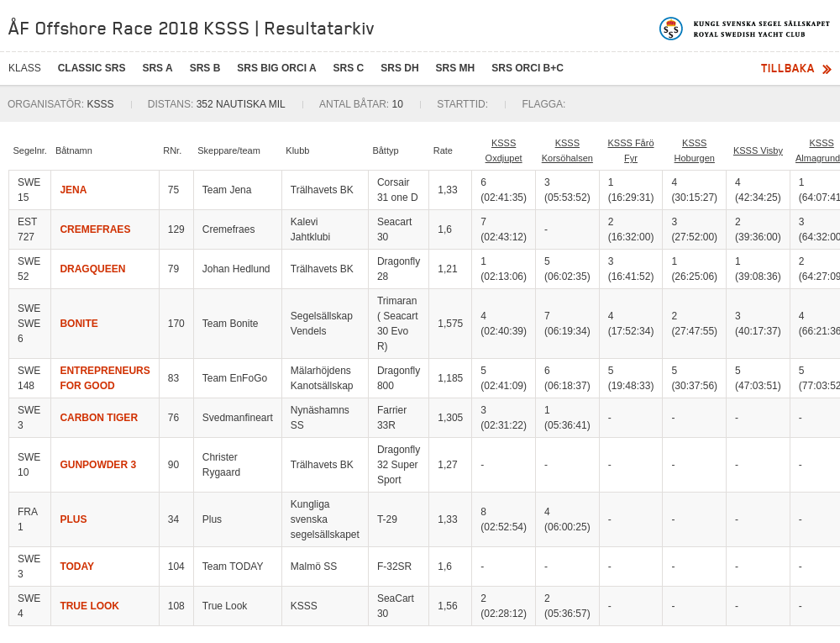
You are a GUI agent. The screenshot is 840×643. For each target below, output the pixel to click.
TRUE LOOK (89, 606)
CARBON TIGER (99, 418)
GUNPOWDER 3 (98, 465)
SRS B (205, 68)
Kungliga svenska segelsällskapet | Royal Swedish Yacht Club (745, 29)
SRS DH (399, 68)
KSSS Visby (758, 150)
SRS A (157, 68)
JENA (73, 190)
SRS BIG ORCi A (276, 68)
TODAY (77, 567)
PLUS (73, 519)
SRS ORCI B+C (528, 68)
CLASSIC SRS (92, 68)
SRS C (349, 68)
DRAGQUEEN (92, 269)
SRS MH (456, 68)
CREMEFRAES (95, 229)
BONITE (79, 324)
